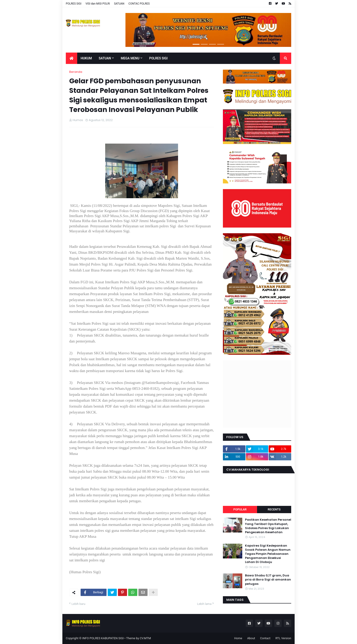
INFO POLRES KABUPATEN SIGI (103, 638)
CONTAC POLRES (139, 4)
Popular (240, 509)
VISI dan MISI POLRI (98, 4)
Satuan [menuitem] (105, 58)
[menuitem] (71, 58)
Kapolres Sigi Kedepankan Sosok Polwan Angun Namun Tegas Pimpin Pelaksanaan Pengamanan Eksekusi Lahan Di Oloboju (268, 554)
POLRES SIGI (74, 4)
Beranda (76, 72)
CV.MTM (145, 638)
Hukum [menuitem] (86, 58)
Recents (274, 509)
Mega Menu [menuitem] (130, 58)
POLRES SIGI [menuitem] (158, 58)
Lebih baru (78, 604)
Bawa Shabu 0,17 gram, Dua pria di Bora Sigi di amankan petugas (268, 580)
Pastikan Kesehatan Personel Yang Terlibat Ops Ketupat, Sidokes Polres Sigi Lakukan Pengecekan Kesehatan (268, 526)
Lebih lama (204, 604)
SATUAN (119, 4)
